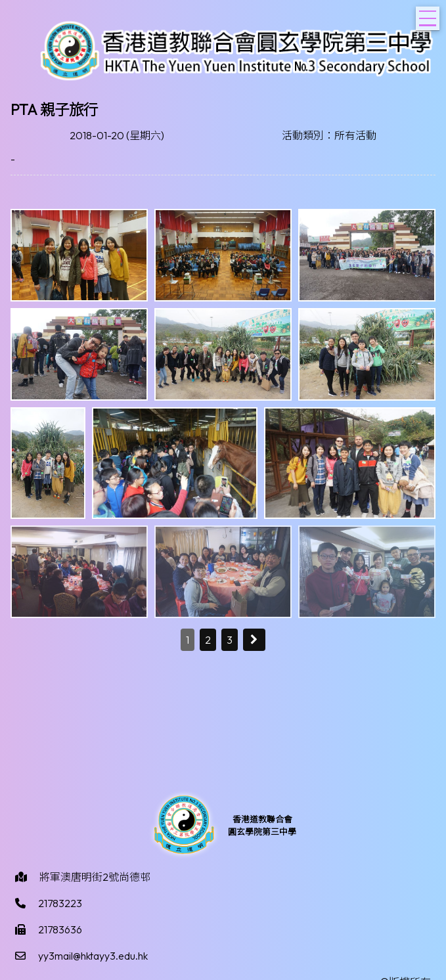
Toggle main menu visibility (429, 14)
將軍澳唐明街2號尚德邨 (95, 877)
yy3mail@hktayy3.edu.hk (93, 956)
